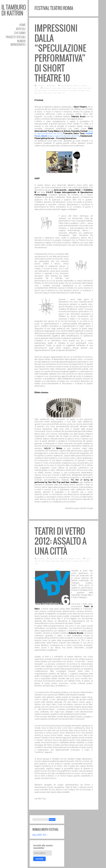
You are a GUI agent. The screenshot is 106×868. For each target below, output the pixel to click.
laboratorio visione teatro (43, 93)
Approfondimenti (66, 85)
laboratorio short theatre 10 (60, 90)
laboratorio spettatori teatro (80, 90)
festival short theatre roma (66, 88)
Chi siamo (20, 33)
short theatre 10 (59, 93)
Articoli (21, 29)
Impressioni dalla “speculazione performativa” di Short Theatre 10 (60, 53)
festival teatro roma (84, 88)
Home (22, 25)
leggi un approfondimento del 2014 (63, 136)
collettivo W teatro (49, 88)
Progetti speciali (16, 37)
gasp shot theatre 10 (42, 90)
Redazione (52, 85)
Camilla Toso (53, 558)
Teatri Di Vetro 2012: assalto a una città (61, 541)
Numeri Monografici (18, 43)
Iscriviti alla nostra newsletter (43, 847)
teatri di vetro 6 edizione (69, 561)
